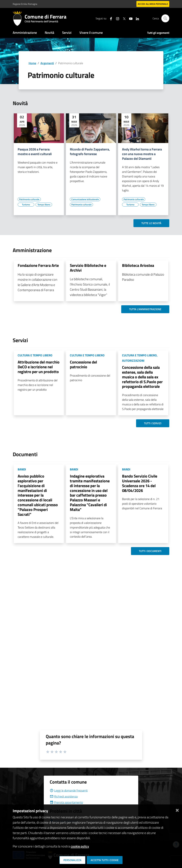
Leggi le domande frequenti (69, 790)
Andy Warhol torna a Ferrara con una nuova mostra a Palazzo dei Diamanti (142, 154)
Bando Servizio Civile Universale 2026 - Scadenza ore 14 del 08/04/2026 (140, 483)
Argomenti (47, 63)
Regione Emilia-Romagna (25, 4)
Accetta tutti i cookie (105, 860)
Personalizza (72, 860)
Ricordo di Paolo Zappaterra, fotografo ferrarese (90, 152)
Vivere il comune (91, 33)
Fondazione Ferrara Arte (38, 265)
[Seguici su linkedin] (136, 18)
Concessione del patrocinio (83, 364)
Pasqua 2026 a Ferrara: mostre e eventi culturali (35, 152)
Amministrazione (25, 33)
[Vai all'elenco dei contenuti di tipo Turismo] (26, 205)
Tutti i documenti (150, 551)
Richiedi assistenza (64, 796)
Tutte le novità (151, 223)
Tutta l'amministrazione (145, 309)
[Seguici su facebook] (110, 18)
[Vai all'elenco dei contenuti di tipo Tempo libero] (44, 205)
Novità (49, 33)
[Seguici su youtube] (129, 18)
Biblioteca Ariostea (138, 265)
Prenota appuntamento (66, 802)
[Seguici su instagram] (116, 18)
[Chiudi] (177, 809)
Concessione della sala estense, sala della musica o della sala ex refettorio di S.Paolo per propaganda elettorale (142, 377)
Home (32, 63)
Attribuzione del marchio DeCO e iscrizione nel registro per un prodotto (39, 367)
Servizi (67, 33)
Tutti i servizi (153, 423)
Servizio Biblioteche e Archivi (88, 268)
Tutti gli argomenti (158, 33)
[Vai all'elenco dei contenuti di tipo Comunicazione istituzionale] (85, 199)
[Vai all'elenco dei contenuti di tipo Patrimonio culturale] (29, 199)
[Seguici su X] (123, 18)
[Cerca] (165, 18)
